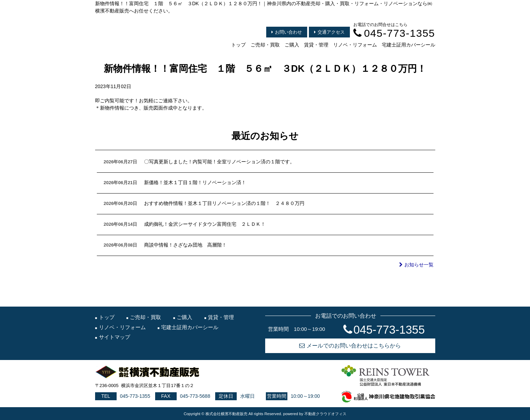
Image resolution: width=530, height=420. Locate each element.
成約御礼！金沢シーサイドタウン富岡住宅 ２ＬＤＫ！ (205, 224)
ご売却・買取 (265, 45)
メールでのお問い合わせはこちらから (350, 346)
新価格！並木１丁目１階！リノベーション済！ (195, 182)
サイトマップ (115, 337)
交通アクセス (329, 32)
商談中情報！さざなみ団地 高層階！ (185, 245)
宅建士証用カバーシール (409, 45)
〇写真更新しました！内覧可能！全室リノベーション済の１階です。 (219, 162)
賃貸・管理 (316, 45)
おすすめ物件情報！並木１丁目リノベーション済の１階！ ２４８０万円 (224, 203)
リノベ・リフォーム (355, 45)
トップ (238, 45)
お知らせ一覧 (416, 265)
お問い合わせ (287, 32)
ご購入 (292, 45)
